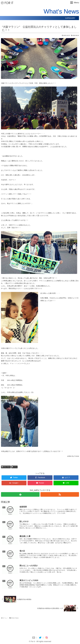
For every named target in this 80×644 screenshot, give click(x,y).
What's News (7, 467)
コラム (15, 467)
